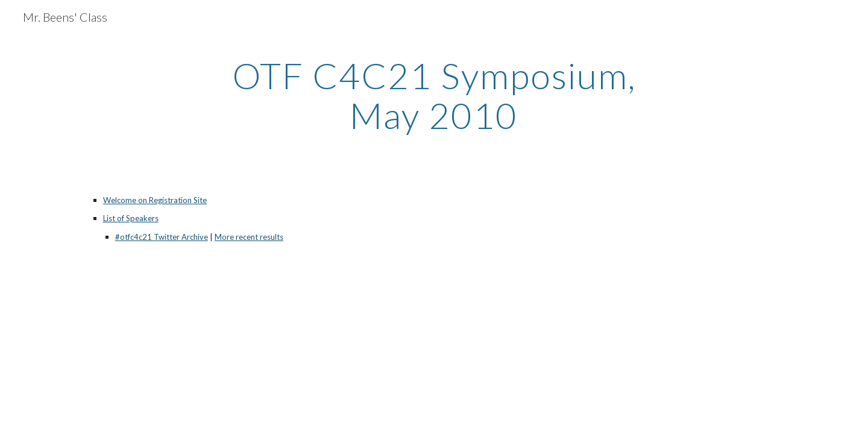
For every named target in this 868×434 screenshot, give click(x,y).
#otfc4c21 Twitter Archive (162, 237)
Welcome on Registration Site (155, 200)
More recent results (249, 237)
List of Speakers (131, 218)
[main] (434, 95)
